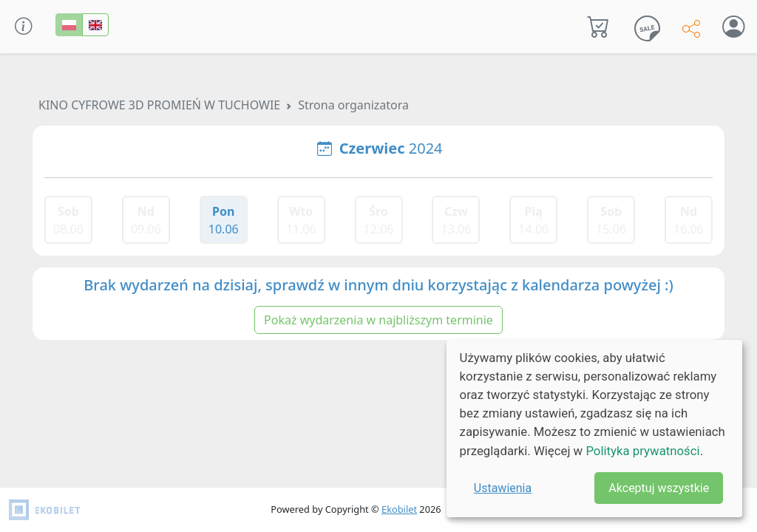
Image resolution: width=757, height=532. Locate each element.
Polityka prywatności (642, 451)
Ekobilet (399, 509)
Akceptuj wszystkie (659, 488)
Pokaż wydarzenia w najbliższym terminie (378, 320)
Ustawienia (503, 488)
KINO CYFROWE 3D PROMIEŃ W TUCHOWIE (159, 105)
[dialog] (594, 429)
